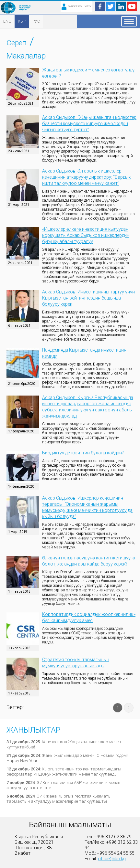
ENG (7, 21)
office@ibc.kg (112, 859)
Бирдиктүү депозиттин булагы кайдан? (83, 453)
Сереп (17, 43)
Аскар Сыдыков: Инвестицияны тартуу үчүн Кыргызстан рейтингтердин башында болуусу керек (88, 298)
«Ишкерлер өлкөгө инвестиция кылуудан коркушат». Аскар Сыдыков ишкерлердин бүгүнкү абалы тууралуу (86, 235)
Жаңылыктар (33, 730)
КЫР (22, 21)
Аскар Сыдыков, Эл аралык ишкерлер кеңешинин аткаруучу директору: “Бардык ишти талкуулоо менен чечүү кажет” (86, 177)
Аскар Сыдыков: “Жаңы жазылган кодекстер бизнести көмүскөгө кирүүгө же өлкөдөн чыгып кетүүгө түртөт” (89, 123)
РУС (36, 21)
